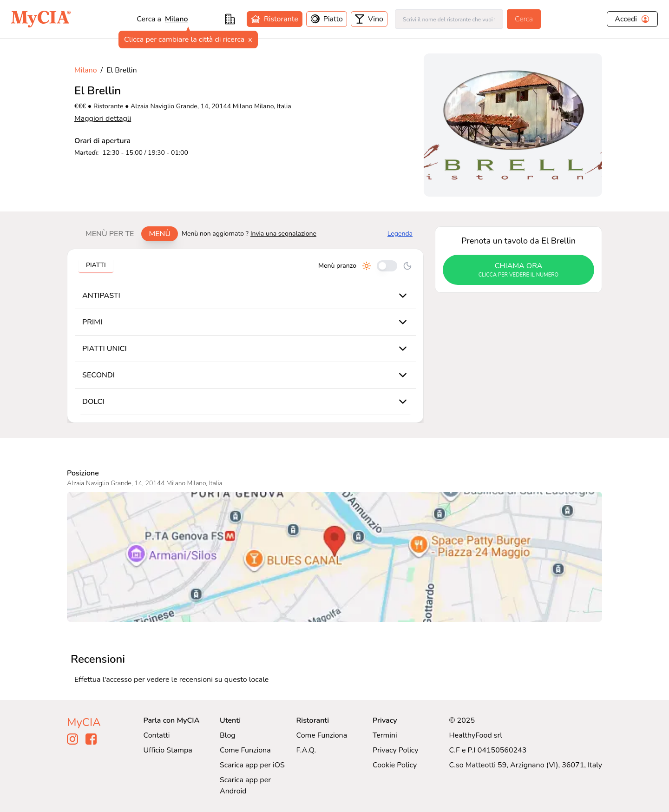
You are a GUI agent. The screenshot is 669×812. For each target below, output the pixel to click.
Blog (228, 735)
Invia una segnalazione (283, 234)
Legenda (400, 234)
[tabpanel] (245, 336)
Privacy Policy (396, 750)
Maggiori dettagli (103, 119)
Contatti (157, 735)
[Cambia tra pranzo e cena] (387, 266)
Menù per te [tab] (110, 234)
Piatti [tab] (96, 265)
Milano (86, 70)
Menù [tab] (160, 234)
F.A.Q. (306, 750)
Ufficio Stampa (168, 750)
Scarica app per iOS (252, 765)
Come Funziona (245, 750)
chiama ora (518, 270)
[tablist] (128, 234)
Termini (385, 735)
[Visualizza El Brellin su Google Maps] (334, 557)
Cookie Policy (395, 765)
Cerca (524, 19)
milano (176, 19)
